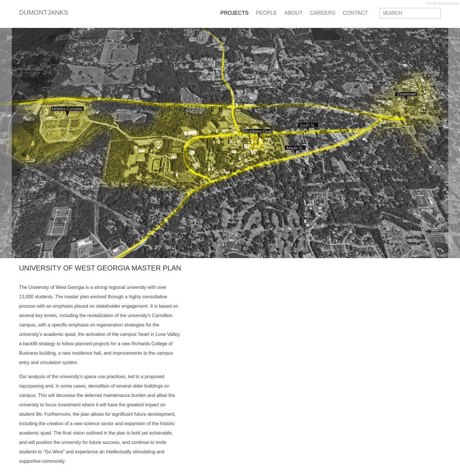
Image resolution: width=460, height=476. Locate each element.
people (266, 13)
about (293, 13)
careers (323, 13)
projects (234, 13)
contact (355, 13)
